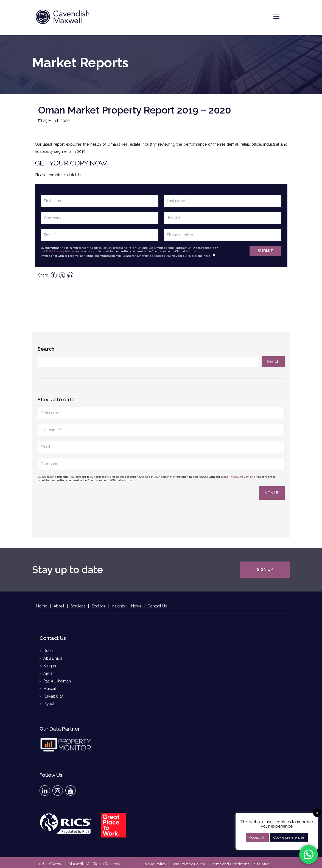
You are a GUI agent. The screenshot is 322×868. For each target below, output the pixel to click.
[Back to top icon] (281, 860)
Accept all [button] (257, 837)
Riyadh (49, 701)
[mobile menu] (276, 16)
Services (78, 606)
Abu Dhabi (53, 658)
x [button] (317, 813)
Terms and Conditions (231, 861)
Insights (118, 606)
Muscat (50, 686)
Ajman (49, 672)
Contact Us (157, 606)
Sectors (98, 606)
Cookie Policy (156, 861)
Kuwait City (53, 693)
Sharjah (50, 665)
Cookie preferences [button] (289, 837)
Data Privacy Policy (60, 251)
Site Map (262, 861)
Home (42, 606)
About (59, 606)
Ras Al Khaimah (57, 679)
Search (46, 349)
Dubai (48, 651)
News (136, 606)
